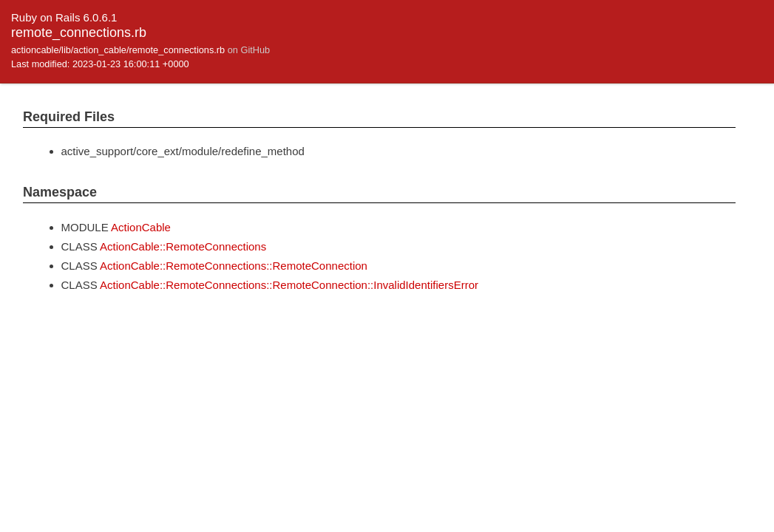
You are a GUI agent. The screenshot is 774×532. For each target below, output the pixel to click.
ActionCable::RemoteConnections (183, 246)
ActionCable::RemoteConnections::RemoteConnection (234, 266)
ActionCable (141, 227)
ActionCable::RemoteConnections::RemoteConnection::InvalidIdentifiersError (289, 285)
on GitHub (249, 50)
